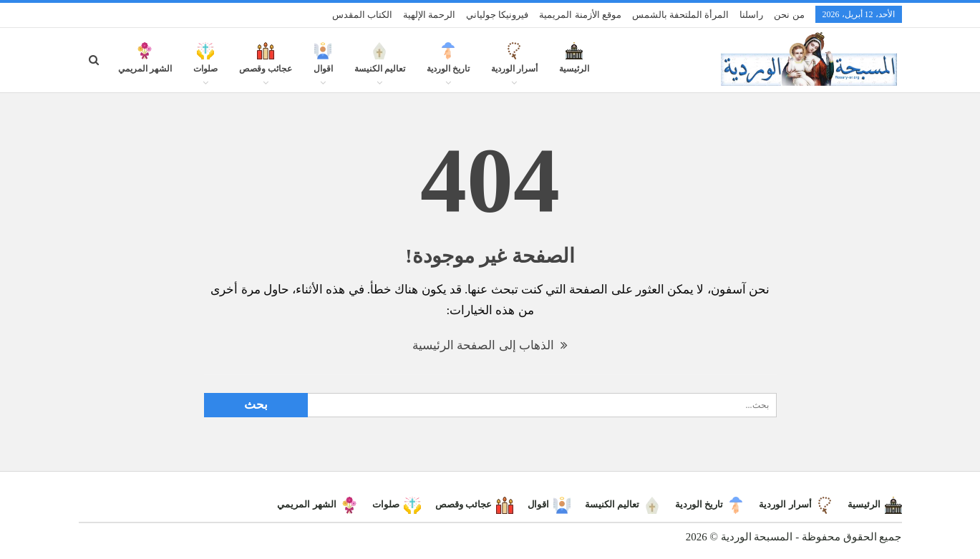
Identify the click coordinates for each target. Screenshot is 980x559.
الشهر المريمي (145, 66)
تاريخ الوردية (448, 66)
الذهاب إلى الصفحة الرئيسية (490, 345)
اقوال (323, 66)
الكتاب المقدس (362, 15)
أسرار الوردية (514, 66)
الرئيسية (574, 66)
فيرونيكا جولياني (497, 15)
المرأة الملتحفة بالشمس (681, 15)
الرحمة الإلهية (429, 15)
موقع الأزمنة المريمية (580, 15)
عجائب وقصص (266, 66)
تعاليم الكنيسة (380, 66)
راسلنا (751, 15)
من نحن (789, 15)
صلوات (205, 66)
